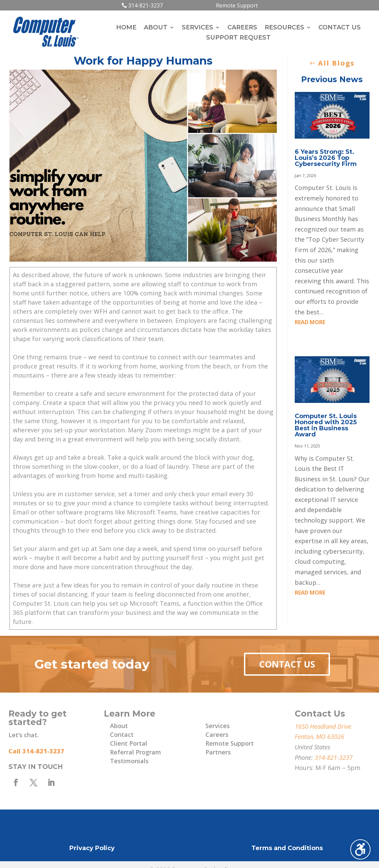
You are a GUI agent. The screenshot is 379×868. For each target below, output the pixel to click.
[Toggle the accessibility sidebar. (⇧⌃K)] (360, 849)
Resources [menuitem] (284, 28)
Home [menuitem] (126, 28)
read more (310, 322)
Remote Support (237, 5)
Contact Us (287, 664)
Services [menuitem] (197, 28)
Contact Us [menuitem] (340, 28)
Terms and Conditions (287, 848)
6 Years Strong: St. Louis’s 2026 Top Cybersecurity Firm (326, 158)
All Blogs (336, 63)
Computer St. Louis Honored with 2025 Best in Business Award (326, 425)
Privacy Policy (92, 848)
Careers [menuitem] (242, 28)
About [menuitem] (156, 28)
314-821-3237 (146, 5)
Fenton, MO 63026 (319, 737)
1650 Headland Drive (323, 726)
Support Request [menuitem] (238, 38)
